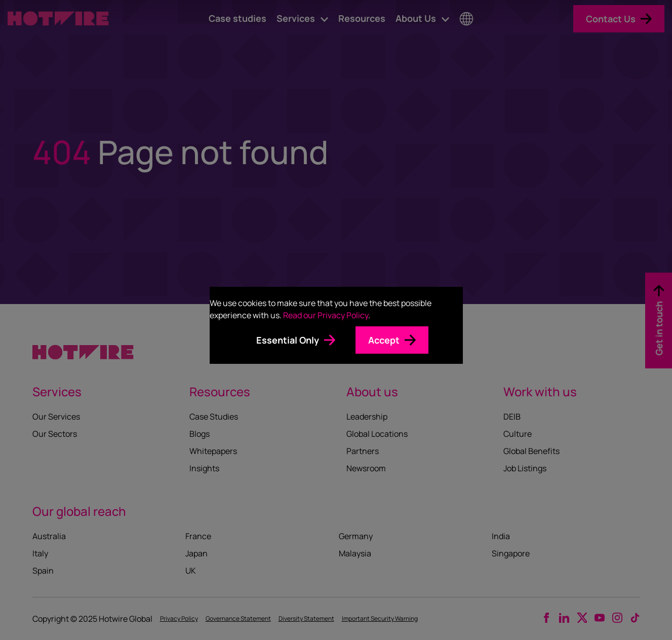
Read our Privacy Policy (326, 315)
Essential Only (288, 340)
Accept (384, 340)
